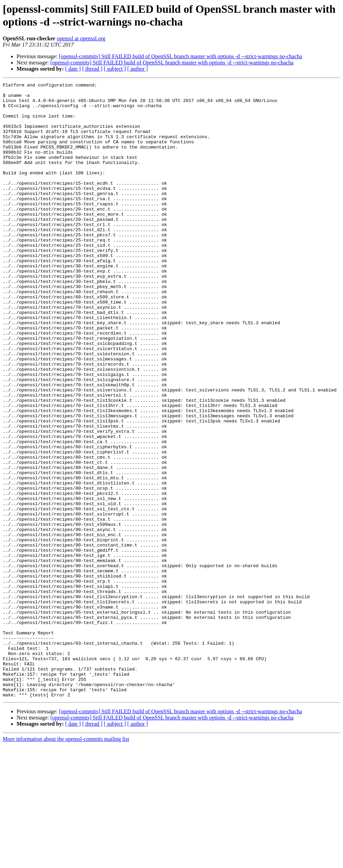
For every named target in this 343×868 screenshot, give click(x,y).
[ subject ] (115, 69)
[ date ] (73, 69)
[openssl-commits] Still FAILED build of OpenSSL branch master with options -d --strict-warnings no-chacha (181, 56)
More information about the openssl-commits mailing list (66, 862)
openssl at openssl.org (81, 38)
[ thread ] (92, 69)
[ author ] (138, 69)
